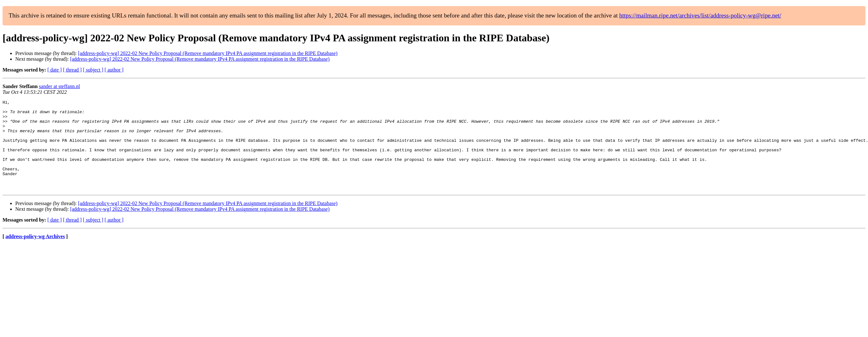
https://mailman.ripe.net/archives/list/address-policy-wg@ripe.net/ (700, 15)
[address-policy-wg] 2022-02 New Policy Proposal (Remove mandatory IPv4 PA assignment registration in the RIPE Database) (208, 53)
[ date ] (55, 70)
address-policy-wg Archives (35, 254)
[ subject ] (93, 70)
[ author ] (114, 70)
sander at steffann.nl (59, 86)
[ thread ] (72, 70)
